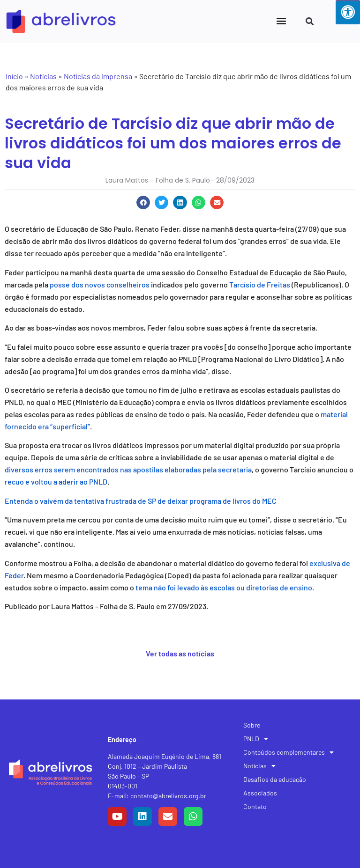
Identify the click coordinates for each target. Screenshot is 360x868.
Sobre (252, 725)
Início (14, 76)
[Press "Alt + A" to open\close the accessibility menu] (348, 12)
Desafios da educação (275, 779)
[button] (281, 20)
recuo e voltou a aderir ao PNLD (56, 482)
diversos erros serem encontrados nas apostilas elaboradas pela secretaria (128, 469)
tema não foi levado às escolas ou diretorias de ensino (224, 587)
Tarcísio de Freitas (259, 284)
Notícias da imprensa (98, 76)
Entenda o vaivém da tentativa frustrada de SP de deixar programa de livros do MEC (141, 501)
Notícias (43, 76)
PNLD (256, 739)
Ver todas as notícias (180, 653)
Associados (260, 793)
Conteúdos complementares (289, 752)
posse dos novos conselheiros (100, 284)
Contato (255, 806)
